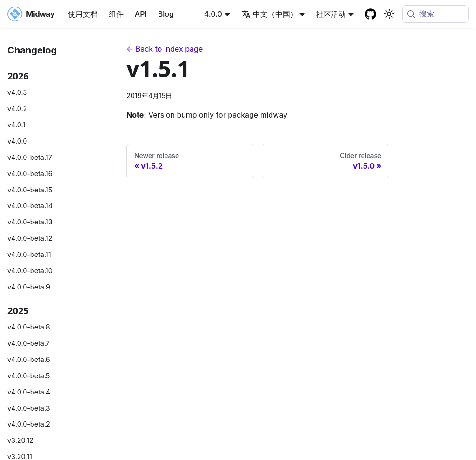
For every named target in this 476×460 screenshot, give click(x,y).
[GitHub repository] (370, 14)
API (141, 14)
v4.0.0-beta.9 (29, 287)
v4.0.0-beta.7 (29, 343)
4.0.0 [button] (213, 14)
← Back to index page (165, 49)
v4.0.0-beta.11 (29, 254)
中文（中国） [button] (269, 14)
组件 (116, 14)
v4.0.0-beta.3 (29, 408)
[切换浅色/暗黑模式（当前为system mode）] (389, 14)
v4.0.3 (17, 92)
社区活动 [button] (331, 14)
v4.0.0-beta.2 (29, 424)
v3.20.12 (20, 440)
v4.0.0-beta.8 (29, 327)
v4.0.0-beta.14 (30, 206)
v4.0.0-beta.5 (29, 376)
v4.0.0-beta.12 (30, 238)
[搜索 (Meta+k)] (435, 14)
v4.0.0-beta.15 (30, 190)
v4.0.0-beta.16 (30, 174)
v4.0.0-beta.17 (30, 157)
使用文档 (83, 14)
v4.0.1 (16, 125)
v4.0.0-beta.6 (29, 359)
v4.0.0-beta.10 (30, 271)
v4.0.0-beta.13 (30, 222)
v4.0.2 (17, 108)
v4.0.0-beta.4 (29, 392)
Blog (166, 14)
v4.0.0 (17, 141)
